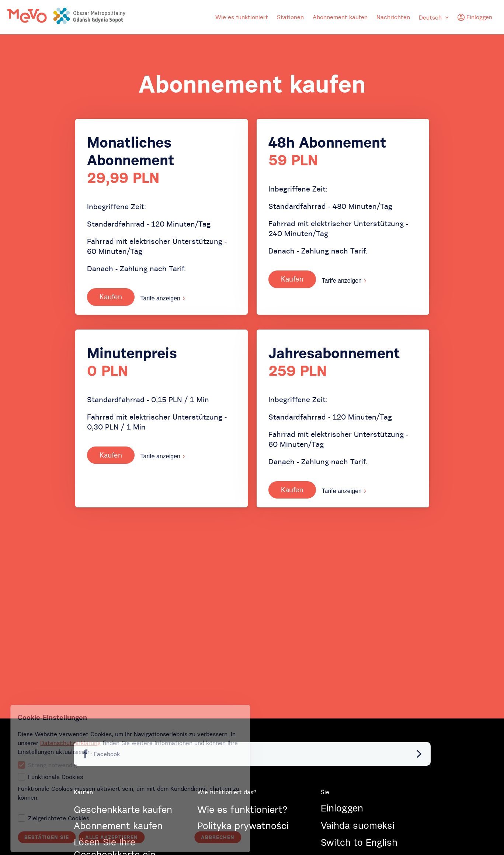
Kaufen (111, 297)
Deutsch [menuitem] (434, 17)
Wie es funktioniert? (242, 810)
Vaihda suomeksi (358, 825)
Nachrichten (393, 17)
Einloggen (342, 808)
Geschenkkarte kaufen (123, 810)
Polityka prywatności (243, 826)
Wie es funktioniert (242, 17)
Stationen (290, 17)
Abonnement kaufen (340, 17)
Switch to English (359, 842)
